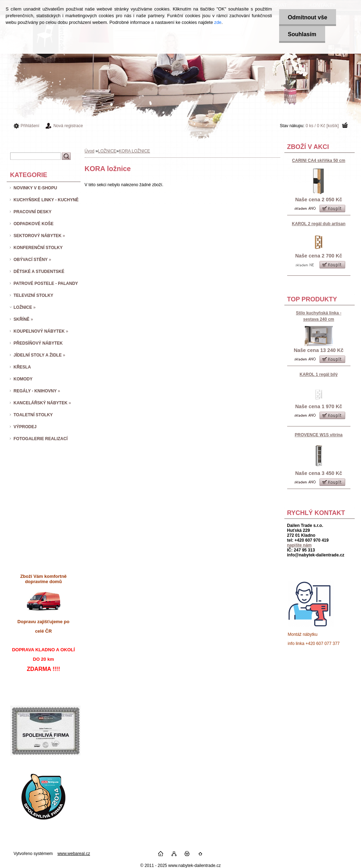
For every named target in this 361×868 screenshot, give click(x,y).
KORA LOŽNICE (134, 151)
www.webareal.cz (74, 854)
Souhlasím (302, 34)
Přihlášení (30, 126)
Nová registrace (68, 126)
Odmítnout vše (308, 17)
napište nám (299, 545)
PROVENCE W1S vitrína (318, 435)
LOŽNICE (107, 151)
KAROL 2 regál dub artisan (318, 224)
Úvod (90, 151)
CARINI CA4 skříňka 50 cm (319, 161)
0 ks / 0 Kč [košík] (322, 126)
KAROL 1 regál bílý (318, 374)
